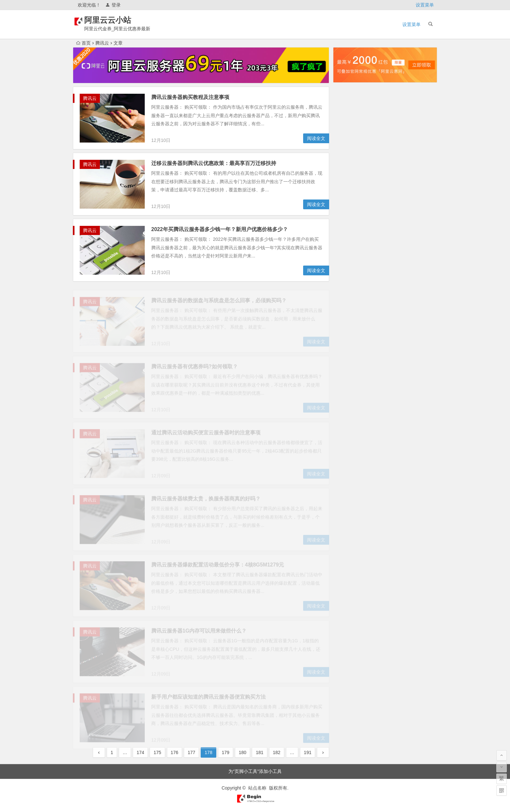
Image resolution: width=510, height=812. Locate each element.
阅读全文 (316, 139)
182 (277, 752)
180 (242, 752)
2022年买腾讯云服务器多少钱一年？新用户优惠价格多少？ (220, 230)
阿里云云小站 (116, 20)
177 (191, 752)
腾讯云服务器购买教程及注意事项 (190, 97)
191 (308, 752)
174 (140, 752)
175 (157, 752)
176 (174, 752)
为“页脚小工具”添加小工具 (255, 771)
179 (226, 752)
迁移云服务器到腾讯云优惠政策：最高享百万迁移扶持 (214, 164)
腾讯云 (102, 43)
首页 (83, 43)
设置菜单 (425, 5)
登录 (113, 5)
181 (259, 752)
